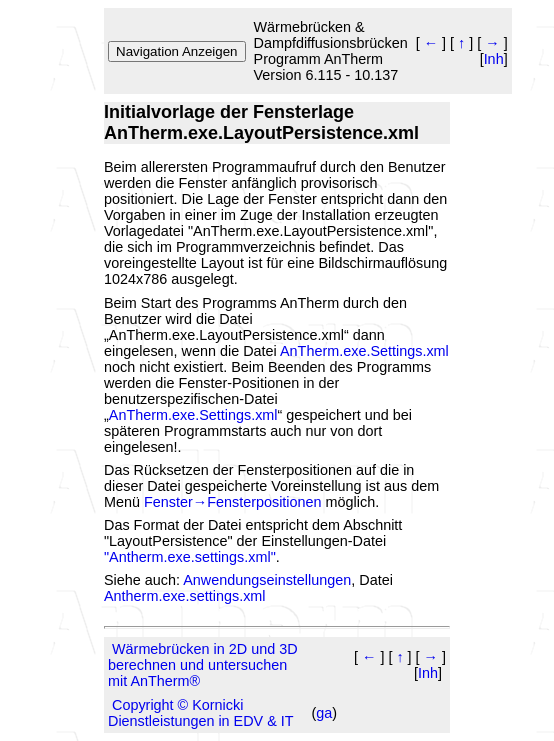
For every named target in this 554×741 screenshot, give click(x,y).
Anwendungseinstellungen (267, 580)
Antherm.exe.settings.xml (185, 596)
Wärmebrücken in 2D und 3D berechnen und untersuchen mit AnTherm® (203, 665)
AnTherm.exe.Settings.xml (364, 351)
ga (324, 713)
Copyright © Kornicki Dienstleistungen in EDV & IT (201, 713)
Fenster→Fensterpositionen (233, 502)
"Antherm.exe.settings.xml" (190, 557)
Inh (494, 59)
